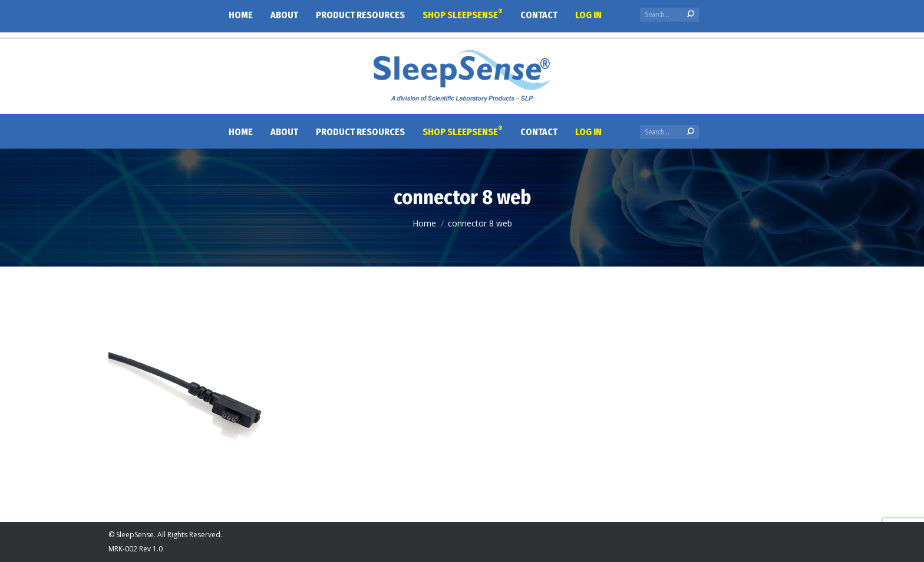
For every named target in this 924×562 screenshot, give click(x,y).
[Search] (669, 132)
